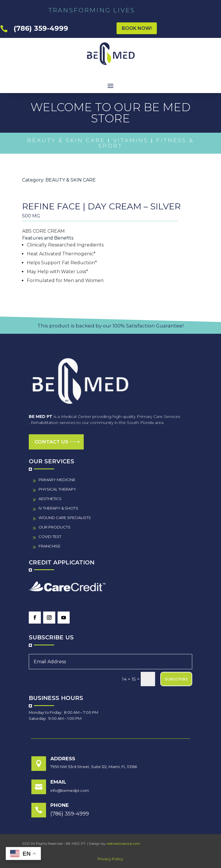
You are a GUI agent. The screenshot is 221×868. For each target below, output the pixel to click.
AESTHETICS (50, 499)
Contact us (51, 442)
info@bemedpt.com (70, 790)
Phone (60, 805)
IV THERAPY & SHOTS (58, 508)
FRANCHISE (49, 546)
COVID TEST (50, 537)
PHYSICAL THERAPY (57, 489)
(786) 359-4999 (41, 28)
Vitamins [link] (131, 140)
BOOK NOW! (137, 28)
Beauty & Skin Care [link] (66, 140)
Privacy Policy (110, 859)
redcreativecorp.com (123, 843)
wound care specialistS (65, 518)
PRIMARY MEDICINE (57, 480)
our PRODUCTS (55, 527)
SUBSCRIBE (176, 679)
